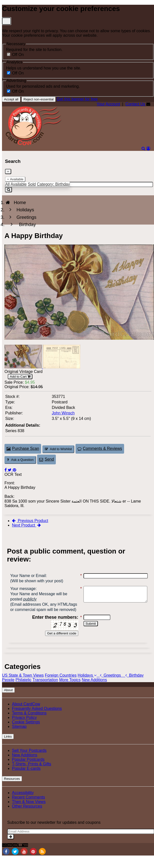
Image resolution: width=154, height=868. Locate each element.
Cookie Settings (26, 732)
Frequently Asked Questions (37, 719)
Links (8, 747)
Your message (23, 589)
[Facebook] (6, 862)
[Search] (143, 148)
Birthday (133, 686)
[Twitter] (15, 862)
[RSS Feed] (42, 862)
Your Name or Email (28, 576)
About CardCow (26, 715)
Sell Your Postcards (29, 761)
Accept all (11, 99)
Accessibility (23, 803)
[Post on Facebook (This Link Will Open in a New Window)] (6, 470)
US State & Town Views (23, 686)
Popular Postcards (28, 770)
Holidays (88, 686)
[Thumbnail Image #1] (24, 367)
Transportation (45, 690)
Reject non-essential (38, 99)
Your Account (108, 104)
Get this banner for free (77, 99)
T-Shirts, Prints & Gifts (32, 774)
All (7, 184)
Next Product (26, 525)
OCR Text (13, 474)
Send (46, 459)
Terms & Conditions (29, 723)
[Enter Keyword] (79, 184)
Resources (12, 789)
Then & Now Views (29, 812)
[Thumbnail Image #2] (62, 367)
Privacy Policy (24, 728)
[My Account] (148, 148)
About (8, 701)
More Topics (70, 690)
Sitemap (19, 737)
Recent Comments (29, 808)
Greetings (110, 686)
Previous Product (30, 521)
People (8, 690)
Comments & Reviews (100, 448)
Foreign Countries (61, 686)
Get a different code (59, 644)
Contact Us (135, 104)
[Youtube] (24, 862)
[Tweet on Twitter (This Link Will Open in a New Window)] (10, 470)
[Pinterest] (33, 862)
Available (15, 179)
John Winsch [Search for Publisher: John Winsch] (63, 413)
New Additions (94, 690)
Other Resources (27, 817)
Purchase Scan (23, 448)
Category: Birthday (53, 184)
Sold (32, 184)
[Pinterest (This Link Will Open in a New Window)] (14, 470)
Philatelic (23, 690)
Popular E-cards (26, 779)
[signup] (11, 847)
